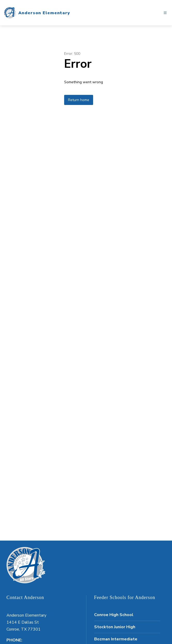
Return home (79, 100)
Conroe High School (114, 615)
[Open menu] (165, 13)
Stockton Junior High (115, 627)
